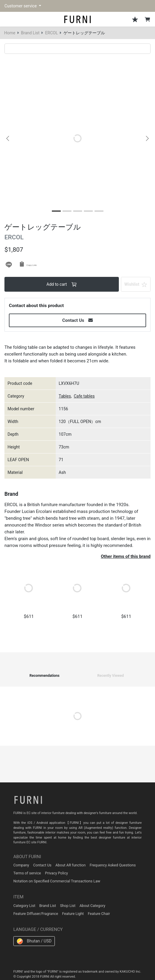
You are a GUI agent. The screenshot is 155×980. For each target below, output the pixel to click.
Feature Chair (99, 914)
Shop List (68, 906)
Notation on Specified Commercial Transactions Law (57, 881)
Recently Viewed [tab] (110, 676)
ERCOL (51, 33)
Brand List (30, 33)
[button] (8, 138)
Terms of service (27, 873)
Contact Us (42, 865)
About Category (92, 906)
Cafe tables (84, 396)
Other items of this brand (126, 556)
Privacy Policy (57, 873)
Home (10, 33)
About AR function (71, 865)
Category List (24, 906)
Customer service (21, 6)
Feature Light (73, 914)
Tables (65, 396)
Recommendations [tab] (44, 676)
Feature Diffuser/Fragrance (36, 914)
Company (21, 865)
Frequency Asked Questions (113, 865)
